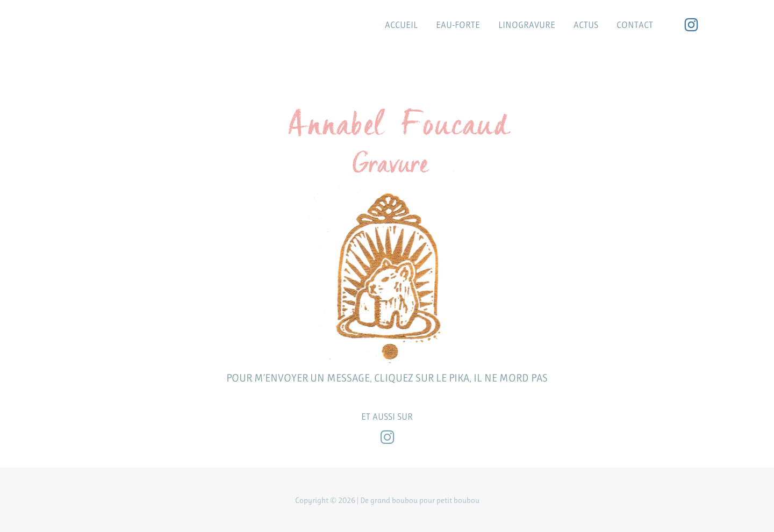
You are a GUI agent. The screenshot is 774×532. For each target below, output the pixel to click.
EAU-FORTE (458, 25)
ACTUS (586, 25)
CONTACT (635, 25)
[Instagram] (691, 25)
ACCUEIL (401, 25)
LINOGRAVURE (527, 25)
